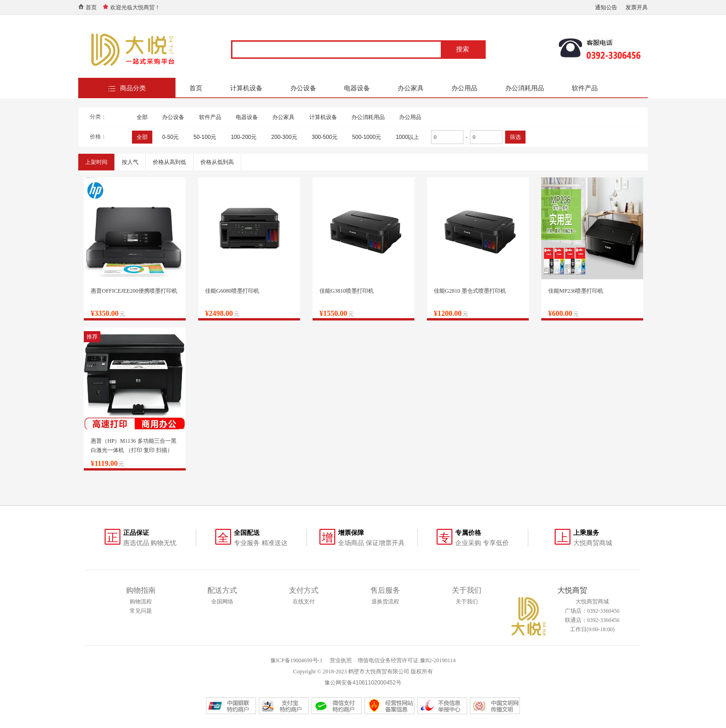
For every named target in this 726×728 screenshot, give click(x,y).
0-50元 (170, 137)
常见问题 (141, 611)
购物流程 (141, 602)
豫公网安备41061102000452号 (363, 683)
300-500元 (325, 137)
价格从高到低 (169, 162)
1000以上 (408, 137)
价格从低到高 (217, 162)
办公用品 (464, 88)
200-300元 (284, 137)
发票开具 (637, 7)
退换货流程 (385, 602)
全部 (142, 117)
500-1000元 (367, 137)
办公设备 (303, 88)
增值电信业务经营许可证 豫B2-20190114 (407, 660)
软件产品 (585, 88)
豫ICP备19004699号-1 (297, 660)
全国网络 (222, 602)
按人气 (130, 162)
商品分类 (133, 88)
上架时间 (96, 162)
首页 (91, 7)
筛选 (515, 137)
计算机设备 (246, 88)
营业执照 (341, 660)
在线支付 (304, 602)
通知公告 (606, 7)
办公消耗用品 (525, 88)
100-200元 (244, 137)
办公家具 (411, 88)
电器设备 (357, 88)
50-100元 (205, 137)
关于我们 (467, 602)
